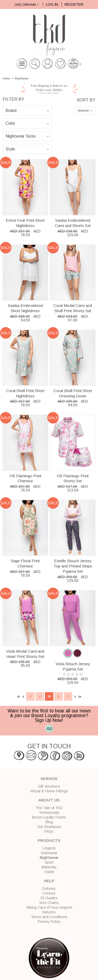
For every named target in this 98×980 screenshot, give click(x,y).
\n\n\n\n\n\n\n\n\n (27, 123)
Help (49, 881)
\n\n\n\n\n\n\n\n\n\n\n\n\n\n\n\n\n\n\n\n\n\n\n (27, 136)
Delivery (49, 889)
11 (58, 696)
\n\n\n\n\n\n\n (27, 110)
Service (49, 779)
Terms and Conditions (49, 917)
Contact (49, 893)
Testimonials (49, 813)
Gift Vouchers (49, 786)
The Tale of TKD (49, 808)
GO (49, 729)
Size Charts (49, 903)
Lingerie (49, 848)
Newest (83, 111)
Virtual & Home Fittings (49, 791)
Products (49, 840)
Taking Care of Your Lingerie (49, 907)
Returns (49, 912)
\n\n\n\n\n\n (27, 149)
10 (49, 696)
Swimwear (49, 853)
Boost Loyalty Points (49, 817)
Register (74, 4)
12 (68, 696)
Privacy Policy (49, 922)
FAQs (49, 831)
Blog (49, 822)
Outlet (49, 872)
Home (6, 78)
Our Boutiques (49, 827)
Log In (52, 4)
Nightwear (22, 78)
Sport (49, 862)
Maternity (49, 867)
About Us (49, 800)
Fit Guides (49, 898)
